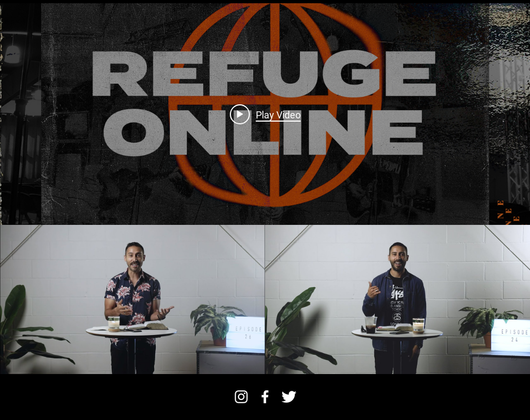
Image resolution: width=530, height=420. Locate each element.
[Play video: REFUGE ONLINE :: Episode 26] (265, 114)
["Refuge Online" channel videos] (265, 299)
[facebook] (265, 397)
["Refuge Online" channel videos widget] (265, 189)
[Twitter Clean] (289, 397)
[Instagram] (241, 397)
